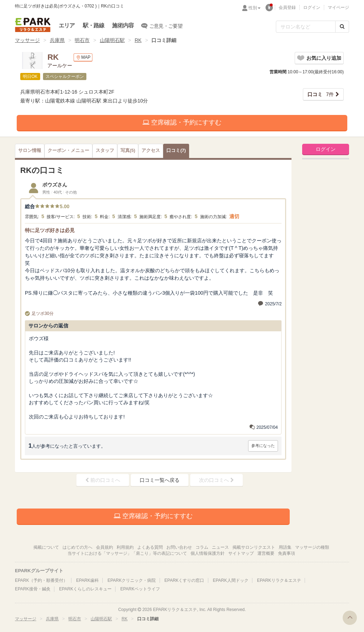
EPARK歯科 (87, 580)
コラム (202, 547)
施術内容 (123, 25)
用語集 (285, 547)
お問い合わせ (179, 547)
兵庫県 (57, 40)
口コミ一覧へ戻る (160, 480)
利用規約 (125, 547)
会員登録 (287, 7)
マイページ (338, 7)
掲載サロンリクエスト (254, 547)
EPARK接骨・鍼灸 (33, 589)
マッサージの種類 (312, 547)
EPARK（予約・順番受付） (41, 580)
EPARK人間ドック (231, 580)
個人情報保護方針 (208, 553)
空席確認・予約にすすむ (182, 122)
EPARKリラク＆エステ (33, 25)
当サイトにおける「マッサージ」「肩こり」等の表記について (127, 553)
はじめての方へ (77, 547)
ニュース (220, 547)
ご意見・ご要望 (162, 26)
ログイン (312, 7)
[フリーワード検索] (306, 27)
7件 (321, 94)
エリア (67, 25)
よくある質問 (150, 547)
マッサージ (27, 40)
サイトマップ (241, 553)
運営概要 (266, 553)
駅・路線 (94, 25)
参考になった (263, 446)
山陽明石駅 (112, 40)
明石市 (82, 40)
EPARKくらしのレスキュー (85, 589)
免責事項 (287, 553)
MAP (83, 57)
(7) (176, 151)
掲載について (46, 547)
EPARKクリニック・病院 (132, 580)
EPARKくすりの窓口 (184, 580)
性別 (255, 8)
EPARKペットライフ (140, 589)
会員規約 (105, 547)
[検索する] (342, 27)
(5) (128, 151)
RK (138, 40)
